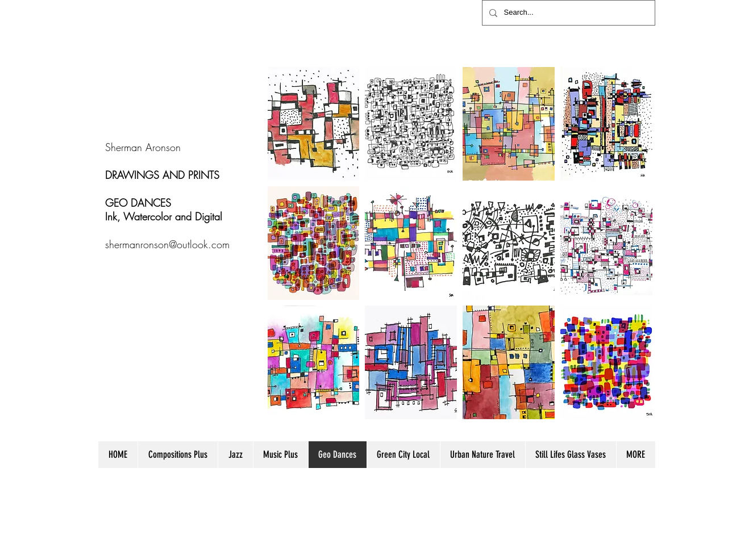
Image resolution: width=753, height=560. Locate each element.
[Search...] (567, 13)
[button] (314, 124)
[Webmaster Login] (628, 512)
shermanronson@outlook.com (167, 244)
